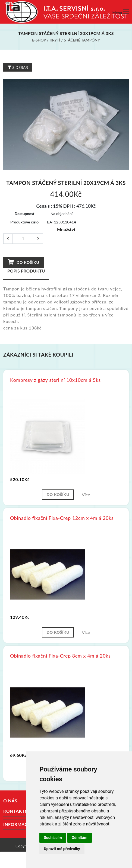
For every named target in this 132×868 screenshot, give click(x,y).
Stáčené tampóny (82, 40)
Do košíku (23, 262)
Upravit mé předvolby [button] (62, 849)
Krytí (55, 40)
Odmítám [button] (80, 838)
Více (86, 494)
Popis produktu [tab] (26, 271)
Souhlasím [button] (53, 838)
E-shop (39, 40)
